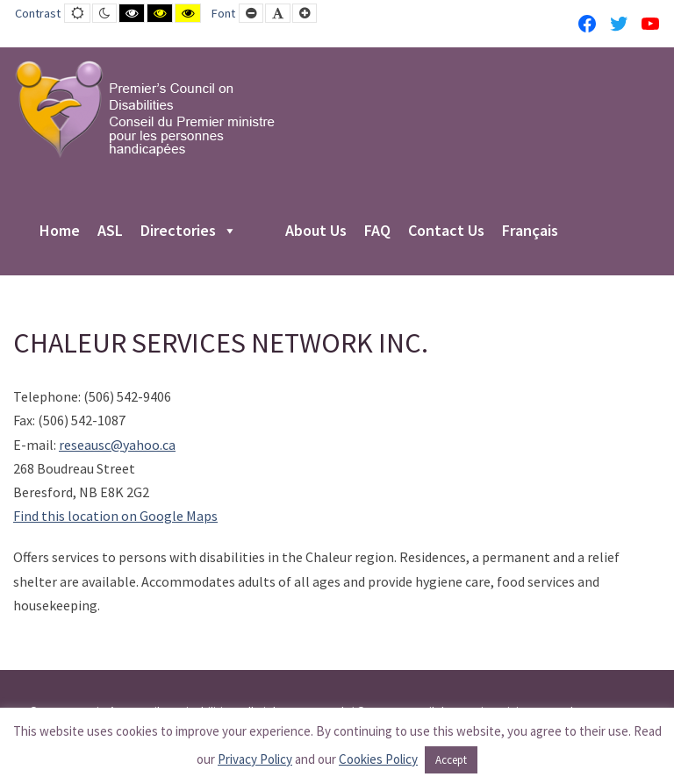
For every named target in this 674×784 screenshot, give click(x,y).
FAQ (377, 232)
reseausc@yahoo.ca (117, 445)
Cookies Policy (378, 759)
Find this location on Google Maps (115, 516)
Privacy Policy (255, 759)
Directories (189, 232)
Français (530, 232)
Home (60, 232)
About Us (316, 232)
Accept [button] (451, 760)
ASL (110, 232)
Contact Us (446, 232)
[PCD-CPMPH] (145, 109)
